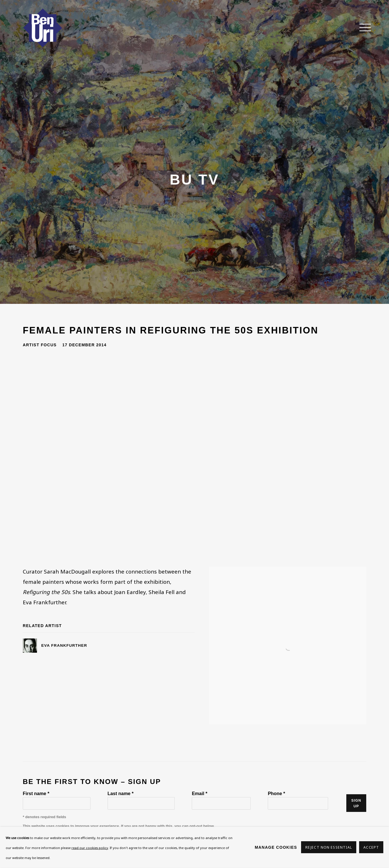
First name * (36, 793)
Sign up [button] (356, 803)
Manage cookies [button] (276, 847)
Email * (199, 793)
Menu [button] (362, 28)
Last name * (121, 793)
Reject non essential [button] (329, 848)
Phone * (276, 793)
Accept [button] (371, 848)
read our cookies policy (90, 848)
